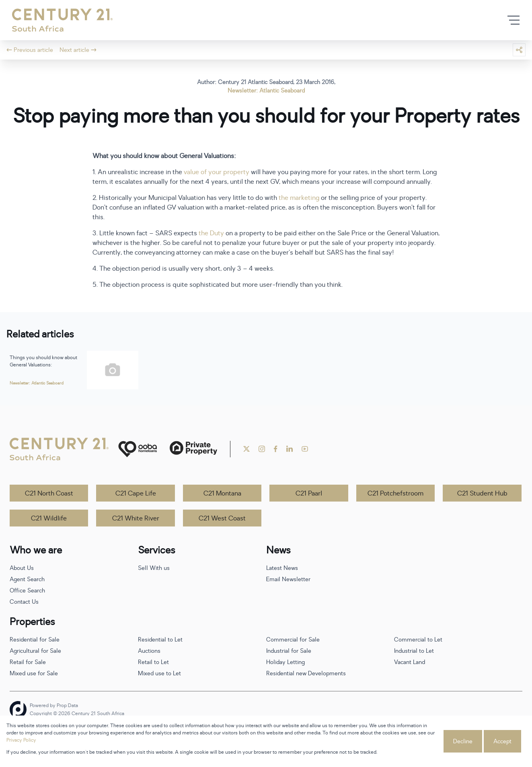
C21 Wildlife (49, 518)
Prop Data (67, 705)
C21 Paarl (309, 494)
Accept (502, 741)
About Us (22, 568)
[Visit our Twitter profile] (246, 449)
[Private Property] (193, 449)
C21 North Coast (49, 494)
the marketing (299, 198)
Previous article (30, 50)
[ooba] (138, 449)
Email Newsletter (288, 579)
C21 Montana (222, 494)
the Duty (211, 233)
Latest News (282, 568)
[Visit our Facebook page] (276, 449)
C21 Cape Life (136, 494)
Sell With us (154, 568)
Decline (463, 741)
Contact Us (24, 602)
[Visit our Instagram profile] (262, 449)
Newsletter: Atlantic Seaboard (266, 91)
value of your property (217, 172)
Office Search (27, 591)
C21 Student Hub (482, 494)
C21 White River (136, 518)
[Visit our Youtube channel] (305, 449)
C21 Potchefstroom (395, 494)
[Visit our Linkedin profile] (290, 449)
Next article (78, 50)
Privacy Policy (21, 740)
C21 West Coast (222, 518)
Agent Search (27, 579)
